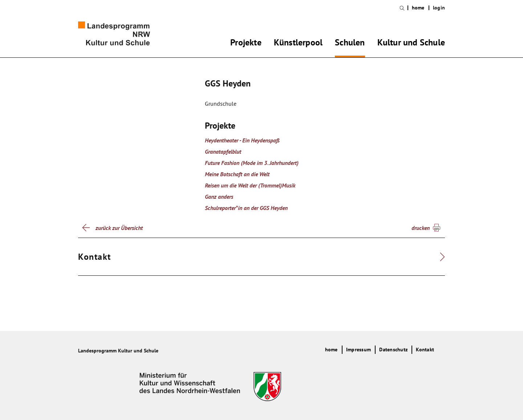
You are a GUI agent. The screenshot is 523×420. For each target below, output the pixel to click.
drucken (421, 228)
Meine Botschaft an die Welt (237, 174)
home (418, 8)
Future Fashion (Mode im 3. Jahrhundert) (252, 163)
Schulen (350, 44)
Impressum (358, 350)
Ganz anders (219, 197)
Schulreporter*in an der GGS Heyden (246, 208)
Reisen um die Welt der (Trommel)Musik (250, 185)
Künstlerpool (298, 44)
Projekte (246, 44)
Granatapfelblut (223, 152)
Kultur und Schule (411, 44)
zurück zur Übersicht (119, 228)
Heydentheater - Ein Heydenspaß (242, 140)
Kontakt (425, 350)
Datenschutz (393, 350)
